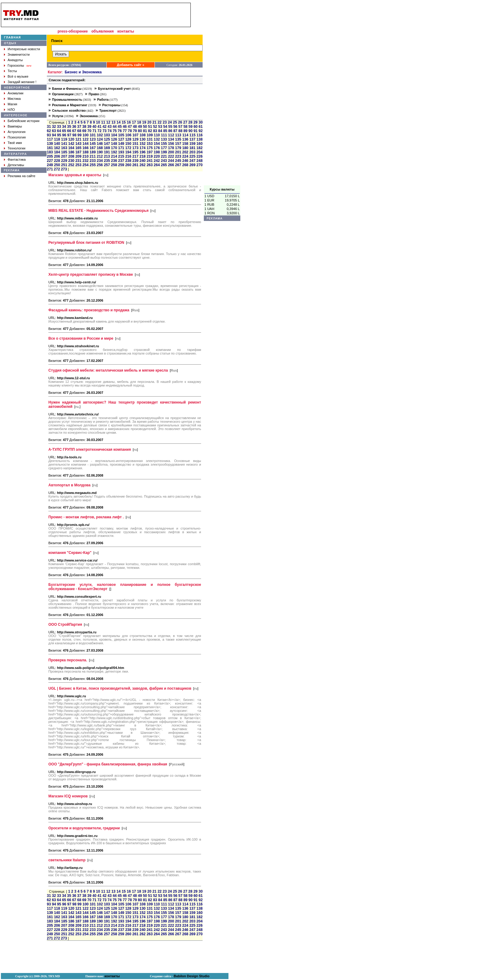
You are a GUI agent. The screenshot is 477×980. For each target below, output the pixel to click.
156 (171, 144)
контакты (126, 31)
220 (157, 156)
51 (150, 127)
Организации (63, 94)
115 (193, 135)
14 (118, 122)
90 (191, 131)
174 (142, 148)
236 (114, 161)
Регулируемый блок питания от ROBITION (86, 243)
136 (185, 139)
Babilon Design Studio (191, 976)
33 (59, 127)
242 (157, 161)
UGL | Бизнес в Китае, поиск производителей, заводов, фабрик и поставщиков (120, 688)
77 (125, 131)
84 (160, 131)
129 (135, 139)
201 (178, 152)
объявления (102, 31)
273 (64, 169)
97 (69, 135)
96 (64, 135)
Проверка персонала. (68, 660)
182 (200, 148)
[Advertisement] (222, 94)
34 (64, 127)
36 (74, 127)
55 (170, 127)
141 (64, 144)
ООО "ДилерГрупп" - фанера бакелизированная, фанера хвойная (108, 764)
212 (100, 156)
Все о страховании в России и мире (81, 338)
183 (50, 152)
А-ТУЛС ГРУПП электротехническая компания (90, 450)
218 (142, 156)
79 (135, 131)
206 (57, 156)
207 (64, 156)
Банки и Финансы (67, 89)
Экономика (89, 116)
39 (89, 127)
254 (85, 165)
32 (54, 127)
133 (164, 139)
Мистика (14, 99)
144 (85, 144)
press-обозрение (73, 31)
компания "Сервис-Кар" (70, 553)
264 (157, 165)
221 (164, 156)
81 (145, 131)
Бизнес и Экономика (83, 72)
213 (107, 156)
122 (85, 139)
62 (49, 131)
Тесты (12, 71)
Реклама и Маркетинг (70, 105)
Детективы (16, 165)
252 (71, 165)
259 (121, 165)
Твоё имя (15, 143)
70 (89, 131)
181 (192, 148)
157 (178, 144)
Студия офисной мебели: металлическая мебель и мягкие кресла (108, 370)
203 (192, 152)
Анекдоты (15, 60)
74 (110, 131)
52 (155, 127)
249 (50, 165)
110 (157, 135)
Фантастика (17, 159)
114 (185, 135)
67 (74, 131)
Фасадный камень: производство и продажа (89, 310)
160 (200, 144)
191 (107, 152)
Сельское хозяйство (69, 110)
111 (164, 135)
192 (114, 152)
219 (150, 156)
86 (170, 131)
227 (50, 161)
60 (195, 127)
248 (200, 161)
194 (128, 152)
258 (114, 165)
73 (104, 131)
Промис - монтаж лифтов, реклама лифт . (86, 517)
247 (192, 161)
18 (139, 122)
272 (57, 169)
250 (57, 165)
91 (195, 131)
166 (85, 148)
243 (164, 161)
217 (135, 156)
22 (160, 122)
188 (85, 152)
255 (93, 165)
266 (171, 165)
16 (129, 122)
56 (175, 127)
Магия (12, 104)
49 (140, 127)
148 (114, 144)
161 (50, 148)
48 (135, 127)
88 (180, 131)
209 (78, 156)
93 (49, 135)
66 (69, 131)
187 (78, 152)
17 (134, 122)
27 (185, 122)
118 (57, 139)
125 (107, 139)
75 (115, 131)
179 (178, 148)
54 (165, 127)
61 (201, 127)
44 (115, 127)
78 (130, 131)
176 (157, 148)
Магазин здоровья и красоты (75, 175)
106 (128, 135)
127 (121, 139)
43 (110, 127)
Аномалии (16, 93)
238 (128, 161)
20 (149, 122)
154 (157, 144)
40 (94, 127)
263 (150, 165)
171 (121, 148)
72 (99, 131)
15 (124, 122)
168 (100, 148)
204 (200, 152)
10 (98, 122)
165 (78, 148)
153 (150, 144)
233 (93, 161)
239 (135, 161)
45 (120, 127)
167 (93, 148)
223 (178, 156)
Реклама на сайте (21, 176)
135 (178, 139)
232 (85, 161)
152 (142, 144)
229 (64, 161)
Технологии (16, 148)
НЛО (11, 110)
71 (94, 131)
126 (114, 139)
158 (185, 144)
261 (135, 165)
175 (150, 148)
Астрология (17, 132)
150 (128, 144)
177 (164, 148)
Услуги (58, 116)
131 (150, 139)
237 (121, 161)
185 (64, 152)
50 (145, 127)
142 (71, 144)
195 (135, 152)
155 (164, 144)
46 (125, 127)
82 (150, 131)
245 (178, 161)
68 (79, 131)
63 (54, 131)
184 (57, 152)
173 (135, 148)
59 (191, 127)
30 (201, 122)
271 (50, 169)
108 (143, 135)
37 (79, 127)
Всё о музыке (18, 76)
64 (59, 131)
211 (93, 156)
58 (185, 127)
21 (154, 122)
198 (157, 152)
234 (100, 161)
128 (128, 139)
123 (93, 139)
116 (200, 135)
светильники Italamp (67, 860)
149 (121, 144)
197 (150, 152)
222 (171, 156)
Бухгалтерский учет (114, 89)
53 (160, 127)
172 (128, 148)
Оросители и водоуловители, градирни (84, 828)
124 (100, 139)
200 (171, 152)
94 (54, 135)
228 (57, 161)
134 (171, 139)
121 (78, 139)
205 (50, 156)
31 (49, 127)
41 (99, 127)
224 (185, 156)
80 (140, 131)
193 (121, 152)
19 (144, 122)
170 (114, 148)
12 (108, 122)
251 (64, 165)
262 (142, 165)
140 (57, 144)
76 (120, 131)
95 (59, 135)
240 (142, 161)
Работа (103, 100)
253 (78, 165)
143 (78, 144)
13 (113, 122)
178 (171, 148)
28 (190, 122)
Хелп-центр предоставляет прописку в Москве (91, 275)
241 (150, 161)
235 (107, 161)
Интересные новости (24, 49)
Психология (17, 137)
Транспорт (108, 110)
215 (121, 156)
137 (192, 139)
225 (192, 156)
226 (200, 156)
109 (150, 135)
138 (200, 139)
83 (155, 131)
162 (57, 148)
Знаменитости (19, 54)
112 (171, 135)
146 (100, 144)
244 (171, 161)
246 (185, 161)
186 (71, 152)
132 (157, 139)
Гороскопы (16, 65)
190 (100, 152)
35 (69, 127)
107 (135, 135)
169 (107, 148)
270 (200, 165)
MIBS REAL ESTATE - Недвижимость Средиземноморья (98, 211)
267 (178, 165)
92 (201, 131)
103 (107, 135)
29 (195, 122)
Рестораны (111, 105)
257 (107, 165)
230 (71, 161)
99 (80, 135)
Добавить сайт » (131, 65)
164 (71, 148)
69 (84, 131)
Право (94, 94)
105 (121, 135)
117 (50, 139)
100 (85, 135)
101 (93, 135)
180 (185, 148)
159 (192, 144)
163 (64, 148)
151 (135, 144)
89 (185, 131)
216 (128, 156)
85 (165, 131)
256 (100, 165)
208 (71, 156)
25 (175, 122)
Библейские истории (24, 121)
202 (185, 152)
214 (114, 156)
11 (103, 122)
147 (107, 144)
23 (165, 122)
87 (175, 131)
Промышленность (67, 100)
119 (64, 139)
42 (104, 127)
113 (178, 135)
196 (142, 152)
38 (84, 127)
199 (164, 152)
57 (180, 127)
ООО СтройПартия (65, 625)
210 (85, 156)
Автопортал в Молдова (69, 485)
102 (100, 135)
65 (64, 131)
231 (78, 161)
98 (74, 135)
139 (50, 144)
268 (185, 165)
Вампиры (15, 126)
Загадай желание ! (22, 82)
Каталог (55, 72)
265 (164, 165)
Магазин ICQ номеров (68, 796)
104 (114, 135)
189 (93, 152)
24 (170, 122)
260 (128, 165)
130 (142, 139)
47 (130, 127)
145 (93, 144)
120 (71, 139)
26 (180, 122)
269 (192, 165)
